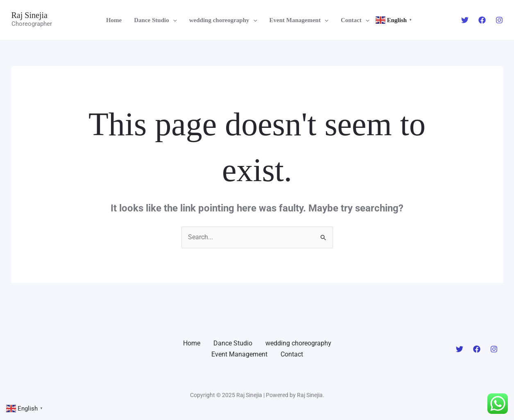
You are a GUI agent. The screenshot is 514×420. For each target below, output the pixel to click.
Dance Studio (155, 20)
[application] (173, 20)
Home (114, 20)
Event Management (299, 20)
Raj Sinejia (29, 15)
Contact (355, 20)
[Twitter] (465, 20)
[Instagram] (499, 20)
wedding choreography (223, 20)
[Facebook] (482, 20)
